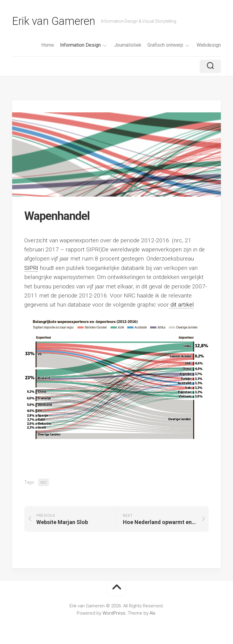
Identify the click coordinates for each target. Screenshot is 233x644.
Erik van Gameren (54, 21)
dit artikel (181, 305)
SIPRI (31, 268)
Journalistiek (128, 45)
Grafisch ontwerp (165, 45)
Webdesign (209, 45)
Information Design (80, 45)
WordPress (114, 613)
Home (48, 45)
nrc (44, 482)
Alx (152, 613)
